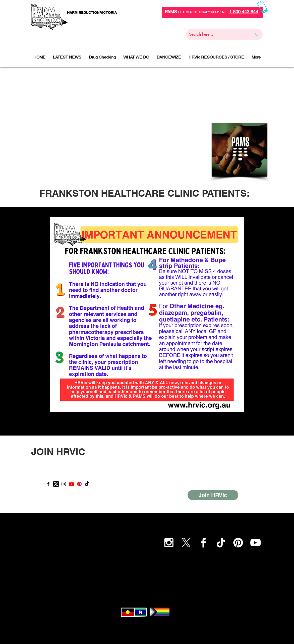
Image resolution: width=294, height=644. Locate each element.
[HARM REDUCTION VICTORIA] (92, 13)
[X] (186, 543)
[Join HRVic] (213, 495)
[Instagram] (64, 484)
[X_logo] (56, 484)
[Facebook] (48, 484)
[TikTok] (87, 484)
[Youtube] (72, 484)
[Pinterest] (79, 484)
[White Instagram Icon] (169, 543)
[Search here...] (217, 34)
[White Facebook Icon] (203, 543)
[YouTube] (255, 543)
